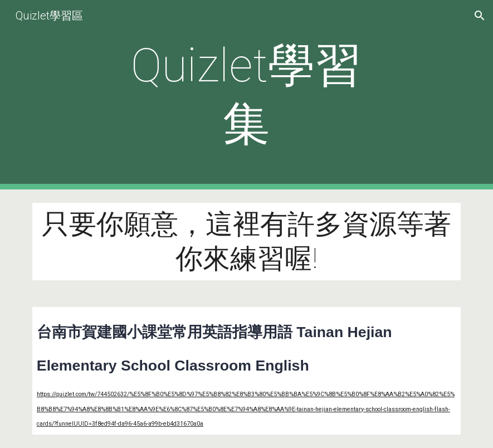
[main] (246, 95)
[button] (480, 16)
